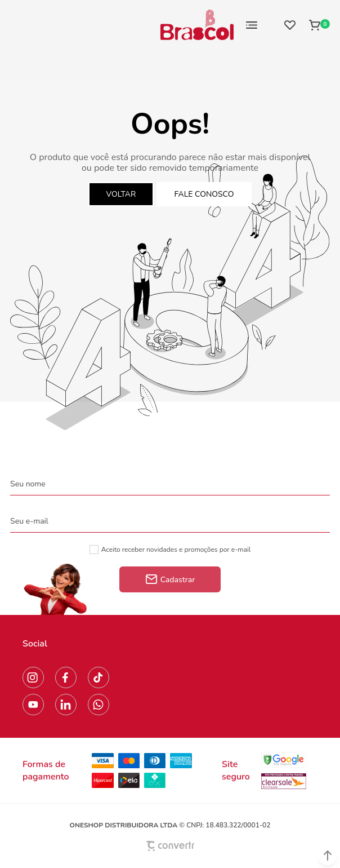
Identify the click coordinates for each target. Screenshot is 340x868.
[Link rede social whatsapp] (99, 705)
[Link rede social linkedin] (66, 705)
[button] (328, 856)
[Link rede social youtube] (33, 705)
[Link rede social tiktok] (99, 677)
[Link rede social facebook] (66, 677)
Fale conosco (204, 194)
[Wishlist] (290, 25)
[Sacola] (316, 25)
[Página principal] (197, 25)
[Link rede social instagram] (33, 677)
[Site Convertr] (170, 846)
